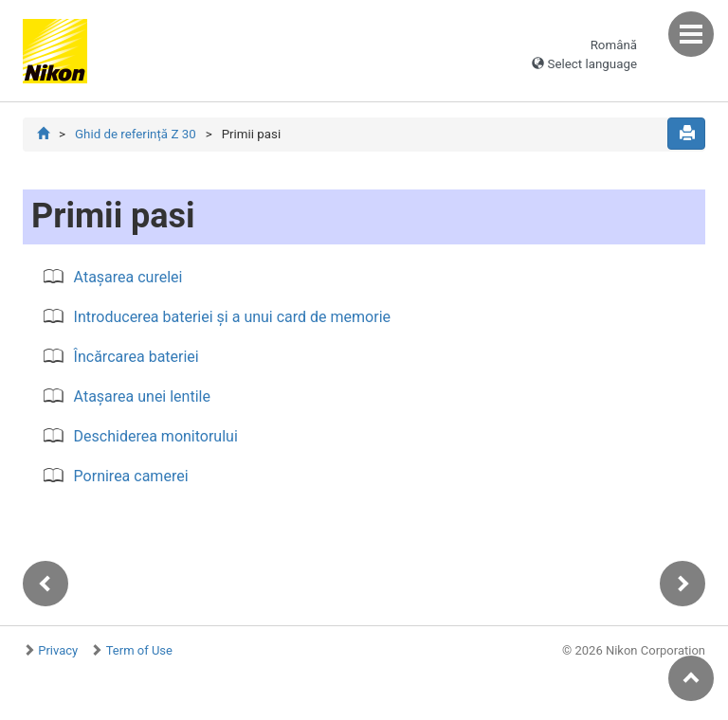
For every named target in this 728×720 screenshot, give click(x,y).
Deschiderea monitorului (156, 436)
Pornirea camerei (131, 476)
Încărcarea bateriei (136, 357)
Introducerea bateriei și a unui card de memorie (232, 317)
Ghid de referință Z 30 (136, 134)
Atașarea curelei (128, 277)
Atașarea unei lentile (142, 396)
